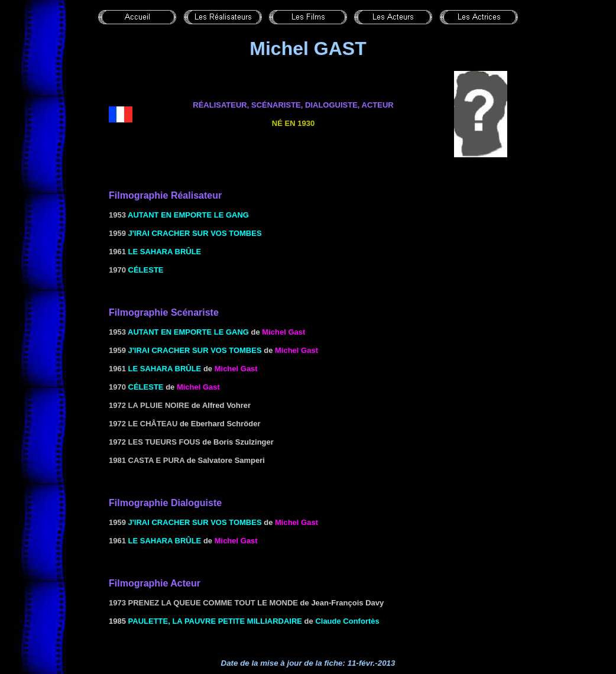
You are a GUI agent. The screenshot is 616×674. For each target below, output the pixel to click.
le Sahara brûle (165, 252)
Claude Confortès (347, 621)
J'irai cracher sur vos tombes (195, 233)
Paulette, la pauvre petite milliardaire (215, 621)
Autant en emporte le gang (188, 215)
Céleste (146, 270)
